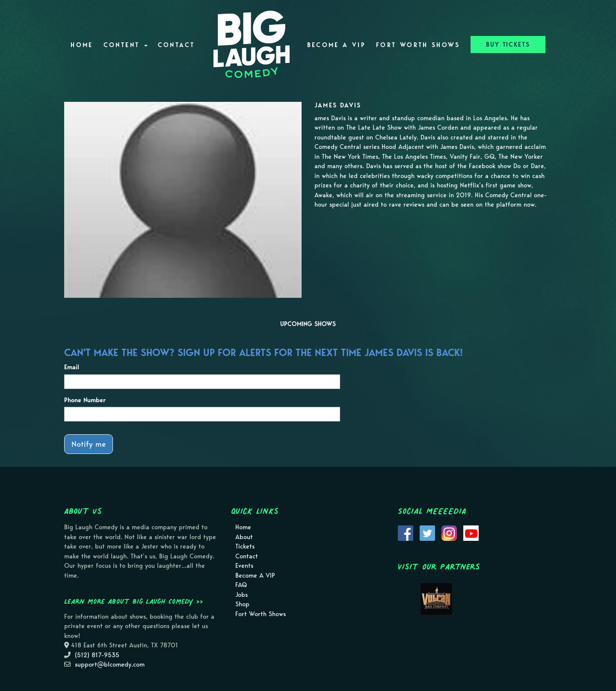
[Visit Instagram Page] (449, 533)
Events (244, 566)
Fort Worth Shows (418, 45)
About (244, 537)
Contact (176, 45)
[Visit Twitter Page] (427, 533)
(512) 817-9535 (97, 655)
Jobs (241, 595)
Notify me (89, 444)
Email (72, 367)
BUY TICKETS (508, 44)
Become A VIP (336, 45)
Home (82, 45)
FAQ (241, 585)
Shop (242, 604)
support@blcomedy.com (110, 664)
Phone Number (85, 400)
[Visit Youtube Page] (471, 533)
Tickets (245, 546)
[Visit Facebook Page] (406, 533)
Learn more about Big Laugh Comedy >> (134, 601)
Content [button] (126, 45)
